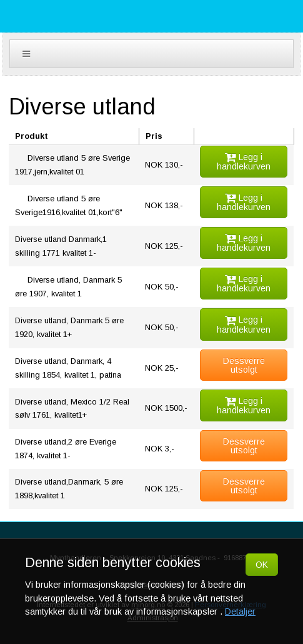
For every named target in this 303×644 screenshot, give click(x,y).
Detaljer (240, 611)
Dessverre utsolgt (244, 365)
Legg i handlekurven (244, 162)
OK (262, 565)
